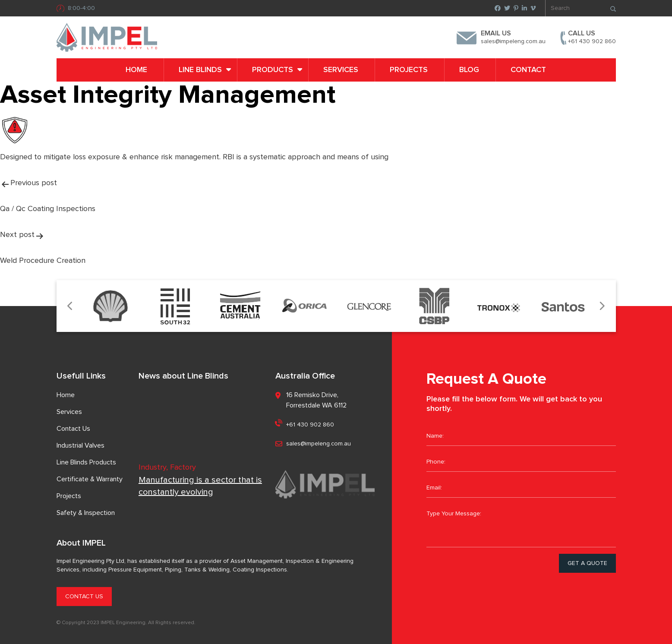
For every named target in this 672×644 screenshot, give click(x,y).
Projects (409, 70)
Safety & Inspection (86, 513)
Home (136, 70)
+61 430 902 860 (592, 41)
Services (341, 70)
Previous (71, 306)
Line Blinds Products (86, 462)
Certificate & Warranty (90, 479)
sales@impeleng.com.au (513, 41)
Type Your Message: (521, 526)
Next (602, 306)
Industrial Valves (80, 445)
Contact (528, 70)
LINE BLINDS (200, 70)
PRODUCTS (273, 70)
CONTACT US (84, 597)
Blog (469, 70)
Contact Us (73, 429)
